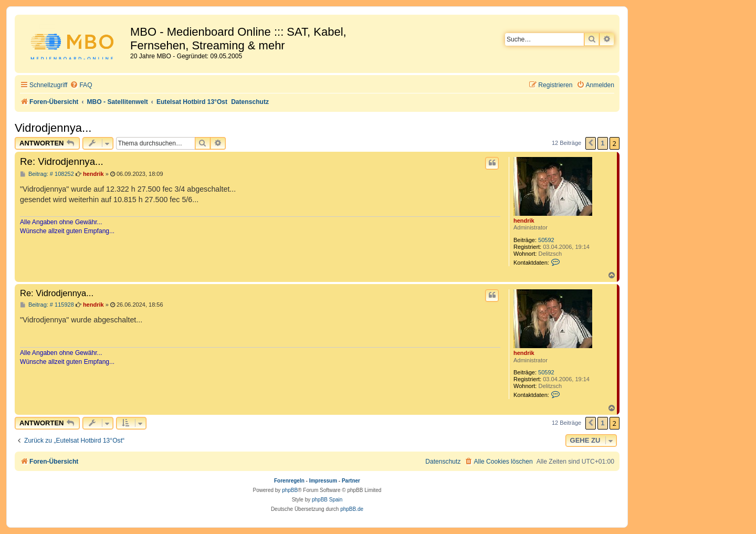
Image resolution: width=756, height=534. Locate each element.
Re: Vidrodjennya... (62, 161)
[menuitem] (81, 85)
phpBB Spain (327, 500)
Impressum (323, 481)
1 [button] (602, 143)
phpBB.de (352, 509)
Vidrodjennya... (53, 128)
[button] (591, 143)
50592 (546, 240)
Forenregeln (289, 481)
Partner (351, 481)
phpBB (290, 490)
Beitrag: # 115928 (47, 305)
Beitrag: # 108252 (47, 174)
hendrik (524, 221)
